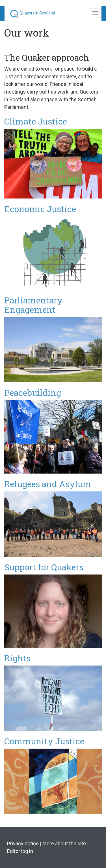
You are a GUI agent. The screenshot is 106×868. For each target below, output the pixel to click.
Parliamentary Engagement (33, 305)
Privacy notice (23, 843)
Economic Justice (40, 209)
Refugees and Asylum (48, 484)
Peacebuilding (33, 393)
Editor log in (20, 851)
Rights (17, 658)
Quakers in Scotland (37, 13)
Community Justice (44, 741)
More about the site (64, 843)
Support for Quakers (44, 567)
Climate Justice (36, 121)
